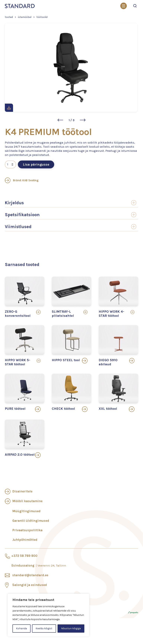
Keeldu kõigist (44, 628)
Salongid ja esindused (30, 585)
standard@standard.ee (30, 575)
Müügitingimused (26, 511)
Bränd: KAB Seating (22, 180)
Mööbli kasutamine (27, 501)
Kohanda (22, 628)
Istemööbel (25, 17)
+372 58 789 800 (24, 556)
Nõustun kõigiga (71, 628)
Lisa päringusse (36, 164)
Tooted (9, 17)
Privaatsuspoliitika (27, 530)
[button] (60, 120)
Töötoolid (42, 17)
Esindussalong (39, 565)
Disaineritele (22, 491)
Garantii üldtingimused (31, 521)
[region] (48, 615)
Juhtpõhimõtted (25, 540)
